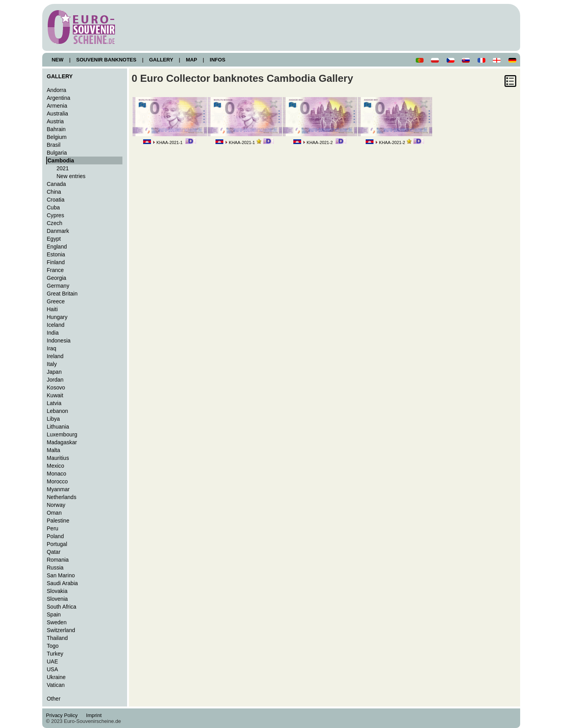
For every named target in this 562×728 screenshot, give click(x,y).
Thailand (57, 638)
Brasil (54, 145)
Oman (54, 513)
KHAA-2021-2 (320, 142)
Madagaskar (62, 442)
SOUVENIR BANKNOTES (106, 60)
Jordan (55, 380)
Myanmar (58, 489)
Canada (57, 184)
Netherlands (62, 497)
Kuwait (55, 395)
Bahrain (56, 129)
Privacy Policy (64, 715)
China (54, 192)
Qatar (54, 552)
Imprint (95, 715)
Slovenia (57, 599)
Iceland (56, 325)
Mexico (56, 466)
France (56, 270)
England (57, 247)
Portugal (57, 544)
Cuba (54, 207)
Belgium (57, 137)
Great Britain (62, 294)
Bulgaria (57, 153)
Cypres (56, 215)
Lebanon (58, 411)
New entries (71, 176)
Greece (56, 301)
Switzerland (61, 630)
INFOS (218, 60)
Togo (53, 646)
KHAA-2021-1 (170, 142)
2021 (63, 168)
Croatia (56, 200)
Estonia (56, 254)
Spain (54, 614)
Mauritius (58, 458)
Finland (56, 262)
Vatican (56, 685)
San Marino (61, 575)
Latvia (54, 403)
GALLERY (161, 60)
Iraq (52, 348)
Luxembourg (62, 434)
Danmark (58, 231)
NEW (58, 60)
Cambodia (61, 160)
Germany (58, 286)
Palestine (58, 521)
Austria (56, 121)
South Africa (62, 607)
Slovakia (57, 591)
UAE (53, 661)
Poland (56, 536)
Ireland (55, 356)
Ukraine (56, 677)
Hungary (57, 317)
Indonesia (59, 341)
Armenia (57, 106)
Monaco (57, 474)
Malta (54, 450)
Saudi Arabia (63, 583)
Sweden (57, 622)
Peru (53, 528)
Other (54, 699)
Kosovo (56, 387)
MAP (192, 60)
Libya (54, 419)
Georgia (57, 278)
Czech (55, 223)
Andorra (57, 90)
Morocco (57, 481)
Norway (56, 505)
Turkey (55, 654)
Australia (58, 114)
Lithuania (58, 427)
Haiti (52, 309)
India (53, 333)
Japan (54, 372)
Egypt (54, 239)
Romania (58, 560)
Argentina (59, 98)
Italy (52, 364)
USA (53, 669)
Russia (55, 568)
